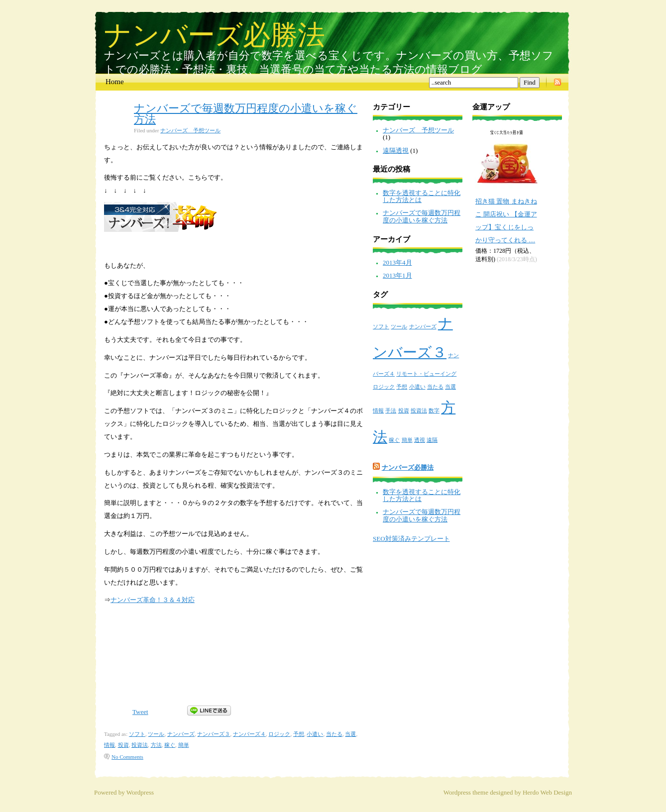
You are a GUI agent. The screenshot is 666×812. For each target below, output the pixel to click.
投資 (123, 745)
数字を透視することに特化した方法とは (422, 196)
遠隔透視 (396, 151)
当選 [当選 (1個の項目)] (450, 387)
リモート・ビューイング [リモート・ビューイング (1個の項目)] (426, 374)
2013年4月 (397, 262)
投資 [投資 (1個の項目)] (404, 411)
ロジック (279, 734)
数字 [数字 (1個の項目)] (434, 411)
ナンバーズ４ (249, 734)
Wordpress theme (466, 792)
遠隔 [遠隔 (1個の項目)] (432, 440)
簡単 (184, 745)
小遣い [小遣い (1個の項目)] (417, 387)
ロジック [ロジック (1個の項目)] (384, 387)
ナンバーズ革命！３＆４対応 (153, 600)
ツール (156, 734)
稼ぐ (170, 745)
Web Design (556, 792)
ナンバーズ (181, 734)
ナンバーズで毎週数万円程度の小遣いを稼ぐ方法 (246, 114)
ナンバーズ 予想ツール (190, 130)
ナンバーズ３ (214, 734)
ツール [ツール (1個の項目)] (399, 327)
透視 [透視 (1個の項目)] (420, 440)
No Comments (127, 757)
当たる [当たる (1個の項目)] (435, 387)
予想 (299, 734)
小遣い (315, 734)
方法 (156, 745)
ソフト (137, 734)
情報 (110, 745)
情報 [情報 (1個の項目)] (378, 411)
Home (115, 82)
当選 (350, 734)
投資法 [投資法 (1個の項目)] (419, 411)
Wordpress (140, 792)
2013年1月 (397, 275)
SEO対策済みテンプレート (411, 539)
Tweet (140, 712)
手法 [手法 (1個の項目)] (391, 411)
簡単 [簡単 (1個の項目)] (407, 440)
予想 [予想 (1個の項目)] (402, 387)
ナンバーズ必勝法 (215, 34)
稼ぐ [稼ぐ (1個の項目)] (394, 440)
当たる (334, 734)
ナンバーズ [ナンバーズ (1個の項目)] (423, 327)
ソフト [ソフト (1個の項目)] (381, 327)
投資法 (140, 745)
